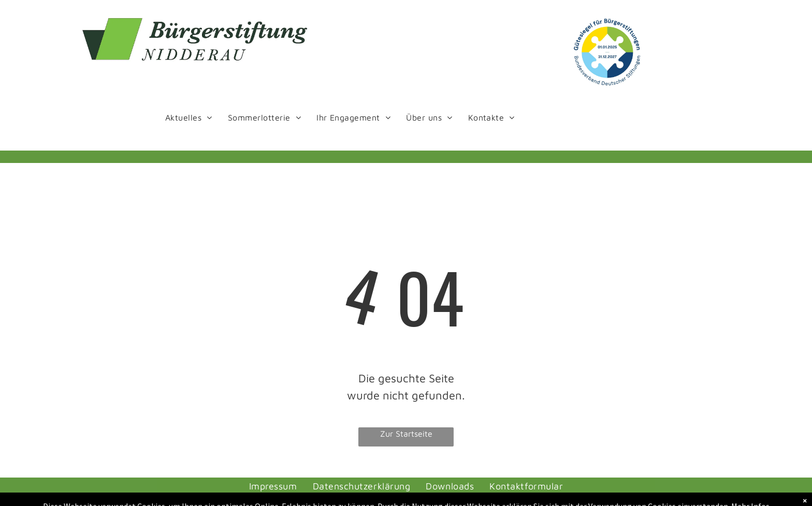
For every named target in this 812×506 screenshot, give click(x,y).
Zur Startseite (406, 434)
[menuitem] (189, 117)
